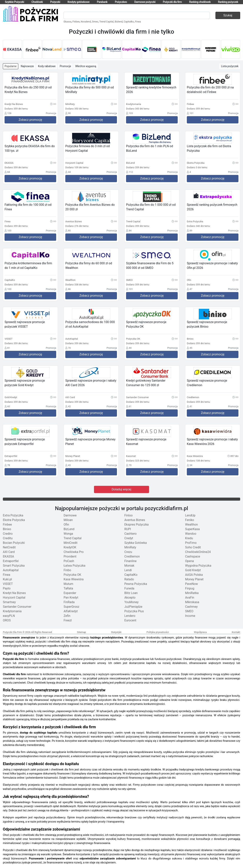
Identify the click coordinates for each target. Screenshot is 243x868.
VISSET (8, 584)
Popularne (11, 66)
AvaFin (190, 598)
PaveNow (191, 584)
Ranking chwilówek (200, 2)
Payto (7, 588)
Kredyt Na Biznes (14, 593)
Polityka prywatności (158, 632)
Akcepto (130, 598)
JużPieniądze (133, 607)
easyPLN (9, 616)
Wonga (68, 534)
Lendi (128, 570)
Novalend (86, 22)
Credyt (129, 538)
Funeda (129, 588)
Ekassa (67, 22)
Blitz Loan (131, 593)
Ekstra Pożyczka (14, 520)
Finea (138, 22)
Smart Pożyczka (14, 566)
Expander (70, 593)
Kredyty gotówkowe (79, 2)
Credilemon (132, 556)
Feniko (190, 520)
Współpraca (200, 632)
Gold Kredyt (193, 570)
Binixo (7, 529)
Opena (189, 561)
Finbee (76, 22)
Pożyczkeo (121, 2)
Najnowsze (27, 66)
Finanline (130, 561)
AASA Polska (194, 575)
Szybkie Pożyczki (14, 2)
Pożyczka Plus (134, 611)
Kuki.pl (7, 579)
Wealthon (191, 525)
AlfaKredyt (71, 611)
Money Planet (194, 579)
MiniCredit (71, 543)
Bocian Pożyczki (14, 543)
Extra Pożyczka (13, 515)
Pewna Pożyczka (136, 584)
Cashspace (193, 556)
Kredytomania (12, 611)
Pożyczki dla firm (172, 2)
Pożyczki (55, 2)
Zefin (67, 616)
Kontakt (236, 632)
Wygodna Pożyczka (198, 566)
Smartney (9, 602)
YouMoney (131, 602)
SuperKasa (192, 529)
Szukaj (228, 15)
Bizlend (119, 22)
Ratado (129, 579)
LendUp (190, 515)
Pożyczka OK (72, 575)
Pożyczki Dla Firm (12, 632)
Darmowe (70, 515)
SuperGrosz (71, 607)
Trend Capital (106, 22)
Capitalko (129, 22)
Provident (70, 556)
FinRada (69, 602)
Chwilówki (37, 2)
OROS (7, 620)
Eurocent (130, 620)
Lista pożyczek (230, 66)
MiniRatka (192, 593)
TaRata (68, 588)
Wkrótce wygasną (86, 66)
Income (190, 616)
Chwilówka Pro (74, 552)
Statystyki (116, 632)
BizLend (69, 529)
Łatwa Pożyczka (75, 566)
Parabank (102, 2)
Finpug (190, 588)
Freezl (68, 620)
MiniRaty (130, 547)
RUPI (128, 529)
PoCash (69, 561)
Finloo (129, 515)
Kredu (189, 538)
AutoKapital (11, 570)
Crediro (8, 534)
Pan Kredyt (71, 598)
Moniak (129, 566)
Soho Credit (193, 547)
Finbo (67, 570)
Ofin (66, 525)
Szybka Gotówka (136, 543)
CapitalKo (131, 575)
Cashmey (191, 607)
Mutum (68, 584)
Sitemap (82, 632)
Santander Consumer (17, 607)
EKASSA (8, 556)
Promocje (65, 66)
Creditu (8, 538)
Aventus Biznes (135, 520)
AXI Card (9, 552)
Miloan (68, 520)
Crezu (128, 552)
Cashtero (130, 534)
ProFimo (191, 543)
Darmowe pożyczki (145, 2)
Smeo (95, 22)
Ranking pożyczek (228, 2)
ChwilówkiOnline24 (198, 552)
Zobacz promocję (30, 120)
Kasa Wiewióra (74, 579)
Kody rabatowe (47, 66)
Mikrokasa (192, 602)
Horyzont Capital (14, 598)
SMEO (189, 611)
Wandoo (191, 534)
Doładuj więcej (121, 489)
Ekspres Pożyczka (136, 525)
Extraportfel (11, 561)
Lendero (130, 616)
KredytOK (70, 547)
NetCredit (9, 547)
